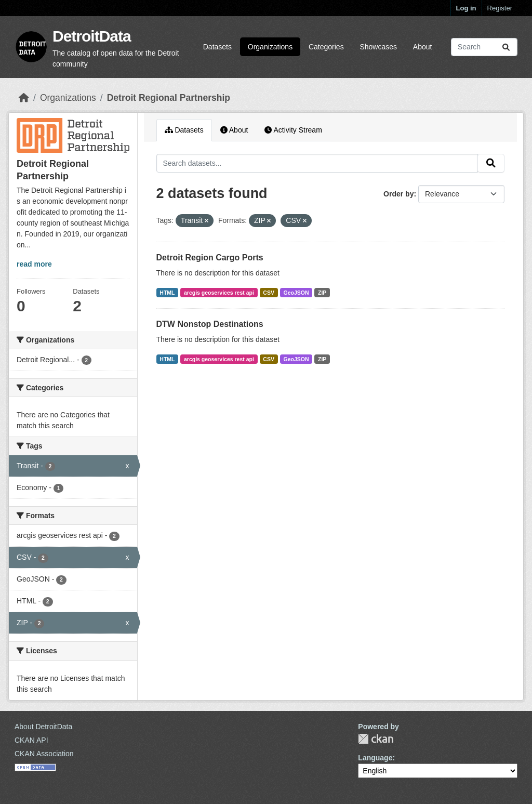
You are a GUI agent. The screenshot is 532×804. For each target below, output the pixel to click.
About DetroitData (43, 727)
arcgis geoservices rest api (219, 293)
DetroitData (92, 36)
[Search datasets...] (484, 47)
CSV (269, 293)
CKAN (376, 739)
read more (34, 264)
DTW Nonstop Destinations (210, 324)
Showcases (378, 47)
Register (500, 8)
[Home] (24, 98)
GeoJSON (296, 293)
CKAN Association (44, 754)
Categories (326, 47)
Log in (466, 8)
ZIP (322, 293)
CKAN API (31, 740)
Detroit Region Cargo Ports (210, 258)
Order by (398, 194)
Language (375, 758)
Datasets (217, 47)
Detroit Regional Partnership (169, 98)
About (423, 47)
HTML (167, 293)
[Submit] (506, 47)
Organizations (270, 47)
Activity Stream (293, 130)
